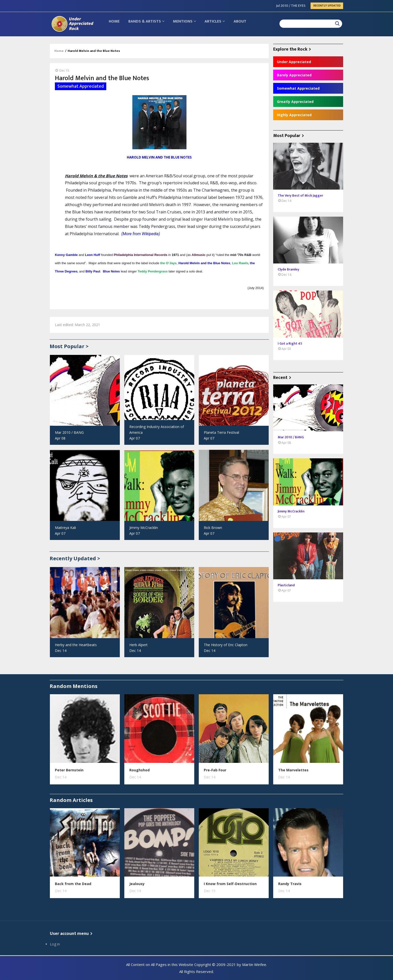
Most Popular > (69, 346)
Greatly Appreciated (295, 102)
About (246, 24)
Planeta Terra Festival (221, 432)
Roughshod (139, 770)
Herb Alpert (138, 645)
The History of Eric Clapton (226, 645)
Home (115, 24)
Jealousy (137, 884)
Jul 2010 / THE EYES (291, 6)
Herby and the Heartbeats (76, 645)
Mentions (188, 24)
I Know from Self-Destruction (230, 884)
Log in (55, 944)
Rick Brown (213, 528)
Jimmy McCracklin (144, 528)
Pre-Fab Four (215, 770)
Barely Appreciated (294, 75)
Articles (220, 24)
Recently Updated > (75, 558)
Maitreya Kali (65, 528)
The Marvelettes (293, 770)
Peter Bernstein (69, 770)
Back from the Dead (73, 884)
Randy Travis (290, 884)
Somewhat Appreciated (298, 88)
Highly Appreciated (294, 115)
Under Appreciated (294, 62)
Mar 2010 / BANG (69, 432)
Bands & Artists (148, 24)
